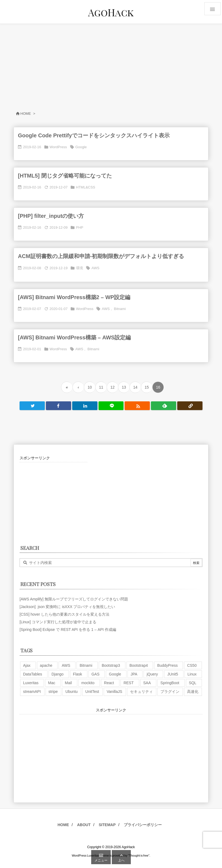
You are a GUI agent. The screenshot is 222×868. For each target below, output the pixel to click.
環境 (80, 268)
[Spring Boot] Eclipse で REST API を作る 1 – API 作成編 (68, 630)
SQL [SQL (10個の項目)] (193, 683)
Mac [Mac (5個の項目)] (52, 683)
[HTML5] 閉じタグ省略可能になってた (65, 176)
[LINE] (111, 406)
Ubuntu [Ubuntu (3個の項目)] (72, 692)
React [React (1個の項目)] (109, 683)
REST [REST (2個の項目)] (129, 683)
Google (81, 147)
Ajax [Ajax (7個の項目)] (27, 665)
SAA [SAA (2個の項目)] (147, 683)
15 (147, 387)
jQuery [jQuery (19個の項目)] (152, 674)
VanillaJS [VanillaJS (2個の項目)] (114, 692)
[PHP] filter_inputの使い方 (51, 216)
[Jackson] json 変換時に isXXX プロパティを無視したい (67, 607)
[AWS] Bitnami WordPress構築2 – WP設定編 (74, 297)
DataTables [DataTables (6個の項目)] (33, 674)
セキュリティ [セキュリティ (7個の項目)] (141, 692)
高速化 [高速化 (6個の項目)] (193, 692)
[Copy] (190, 406)
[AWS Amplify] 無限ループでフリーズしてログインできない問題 (74, 599)
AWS (95, 268)
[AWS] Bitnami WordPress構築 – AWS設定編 (74, 337)
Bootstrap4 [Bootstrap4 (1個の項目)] (139, 665)
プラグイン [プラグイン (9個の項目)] (170, 692)
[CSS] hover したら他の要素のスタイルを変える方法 (64, 614)
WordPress (58, 147)
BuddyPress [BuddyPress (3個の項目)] (167, 665)
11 (101, 387)
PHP (80, 227)
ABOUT (84, 825)
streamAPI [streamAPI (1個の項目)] (32, 692)
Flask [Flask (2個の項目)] (77, 674)
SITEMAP (107, 825)
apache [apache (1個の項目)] (46, 665)
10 (90, 387)
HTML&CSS (86, 187)
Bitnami (120, 309)
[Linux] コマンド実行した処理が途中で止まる (58, 622)
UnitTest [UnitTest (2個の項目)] (92, 692)
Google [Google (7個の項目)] (115, 674)
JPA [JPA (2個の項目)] (134, 674)
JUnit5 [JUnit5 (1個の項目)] (173, 674)
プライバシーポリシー (143, 825)
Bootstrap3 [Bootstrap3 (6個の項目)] (111, 665)
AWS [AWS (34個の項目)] (66, 665)
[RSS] (137, 406)
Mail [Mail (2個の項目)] (68, 683)
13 (124, 387)
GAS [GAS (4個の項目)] (96, 674)
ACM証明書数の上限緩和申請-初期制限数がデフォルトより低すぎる (101, 256)
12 (113, 387)
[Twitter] (32, 406)
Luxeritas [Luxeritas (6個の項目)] (31, 683)
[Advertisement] (111, 65)
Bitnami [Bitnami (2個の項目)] (86, 665)
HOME (63, 825)
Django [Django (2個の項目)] (58, 674)
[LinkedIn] (85, 406)
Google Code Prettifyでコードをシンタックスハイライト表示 (94, 135)
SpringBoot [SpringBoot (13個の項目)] (170, 683)
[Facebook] (58, 406)
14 (135, 387)
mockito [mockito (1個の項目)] (88, 683)
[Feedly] (164, 406)
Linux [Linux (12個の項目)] (192, 674)
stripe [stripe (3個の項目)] (53, 692)
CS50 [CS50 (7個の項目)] (192, 665)
